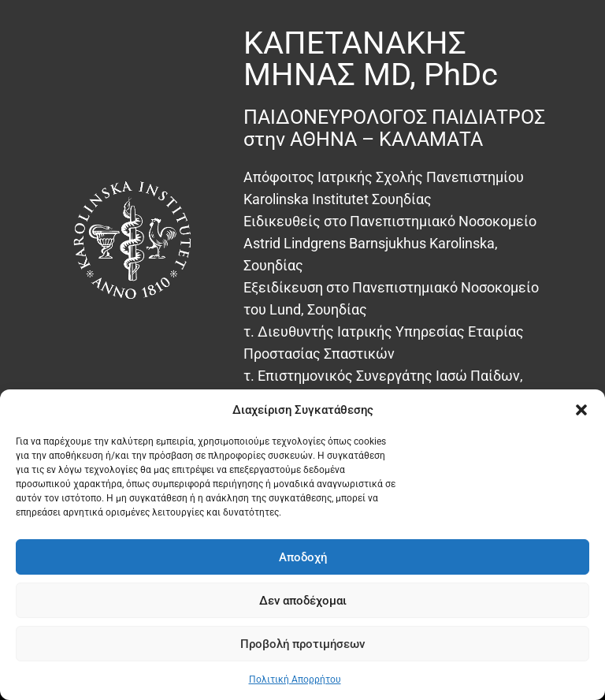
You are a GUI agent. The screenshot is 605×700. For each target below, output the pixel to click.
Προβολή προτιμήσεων (302, 644)
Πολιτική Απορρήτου (295, 680)
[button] (581, 410)
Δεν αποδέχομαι (303, 601)
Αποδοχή (303, 557)
